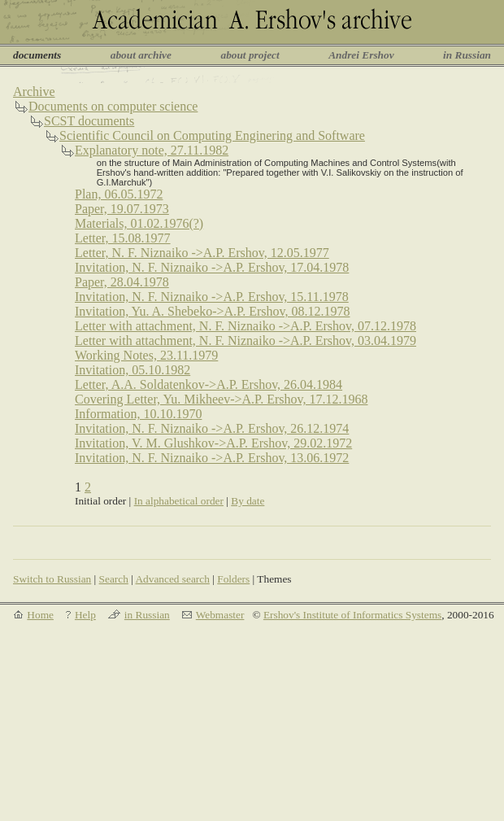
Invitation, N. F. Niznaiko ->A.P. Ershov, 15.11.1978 (212, 297)
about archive (141, 55)
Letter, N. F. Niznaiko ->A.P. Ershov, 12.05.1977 (202, 253)
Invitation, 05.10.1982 (133, 370)
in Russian (467, 55)
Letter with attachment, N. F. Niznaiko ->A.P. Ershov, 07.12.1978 (245, 326)
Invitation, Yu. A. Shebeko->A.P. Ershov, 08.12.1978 (213, 311)
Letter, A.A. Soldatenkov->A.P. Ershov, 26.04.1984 (209, 384)
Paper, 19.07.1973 (122, 209)
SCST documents (89, 121)
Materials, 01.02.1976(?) (139, 223)
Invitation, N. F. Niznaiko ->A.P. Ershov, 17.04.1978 (212, 267)
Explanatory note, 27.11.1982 (152, 150)
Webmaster (220, 615)
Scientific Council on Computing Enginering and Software (212, 135)
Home (40, 615)
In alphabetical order (179, 501)
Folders (233, 579)
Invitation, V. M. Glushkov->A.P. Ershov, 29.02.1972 (213, 443)
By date (248, 501)
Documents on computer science (113, 106)
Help (85, 615)
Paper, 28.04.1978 (122, 282)
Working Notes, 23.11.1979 (146, 355)
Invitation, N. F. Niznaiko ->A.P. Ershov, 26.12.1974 (212, 428)
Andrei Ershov (361, 55)
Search (114, 579)
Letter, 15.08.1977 (123, 238)
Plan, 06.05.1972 (119, 194)
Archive (34, 92)
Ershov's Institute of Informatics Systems (352, 615)
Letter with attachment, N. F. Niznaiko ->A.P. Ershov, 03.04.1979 (245, 341)
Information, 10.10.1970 (138, 414)
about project (250, 55)
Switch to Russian (52, 579)
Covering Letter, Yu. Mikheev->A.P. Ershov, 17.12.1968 (221, 399)
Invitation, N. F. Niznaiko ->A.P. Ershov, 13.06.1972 (212, 458)
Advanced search (172, 579)
